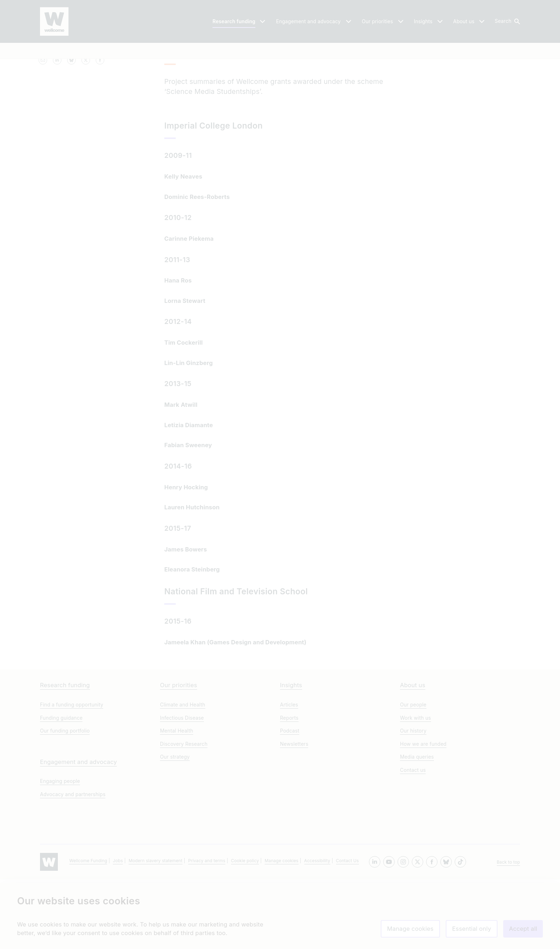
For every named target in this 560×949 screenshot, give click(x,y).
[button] (507, 21)
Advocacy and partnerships (73, 864)
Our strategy (175, 827)
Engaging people (60, 851)
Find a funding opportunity (72, 774)
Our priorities (179, 755)
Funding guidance (61, 788)
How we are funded (423, 814)
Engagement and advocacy (78, 831)
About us (413, 755)
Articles (289, 774)
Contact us (413, 840)
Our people (413, 774)
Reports (289, 788)
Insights (291, 755)
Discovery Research (184, 814)
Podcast (290, 801)
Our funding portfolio (65, 801)
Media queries (417, 827)
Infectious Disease (182, 788)
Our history (413, 801)
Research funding (65, 755)
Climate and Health (183, 774)
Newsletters (294, 814)
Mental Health (177, 801)
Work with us (416, 788)
